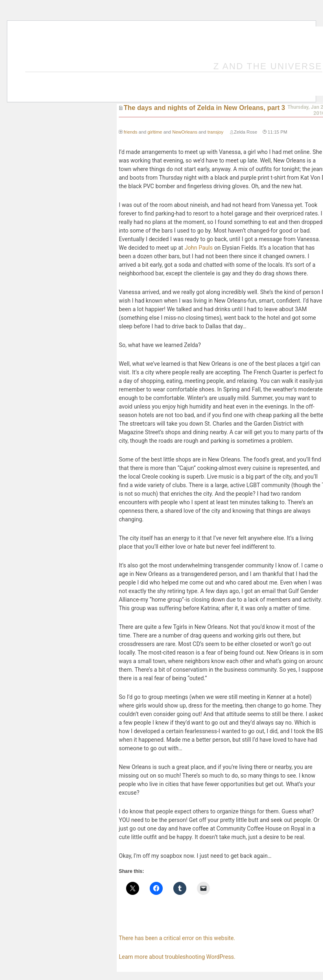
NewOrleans (185, 132)
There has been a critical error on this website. (177, 938)
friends (131, 132)
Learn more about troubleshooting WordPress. (177, 957)
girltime (155, 132)
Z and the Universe (268, 66)
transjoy (215, 132)
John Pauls (199, 248)
